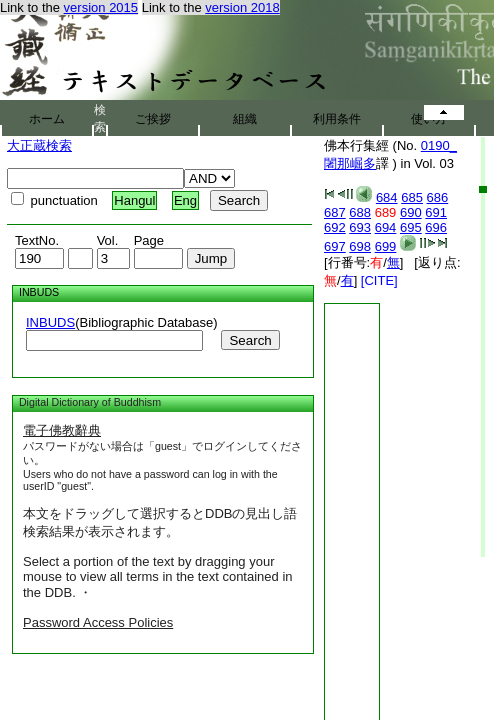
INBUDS (50, 322)
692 (335, 227)
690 (411, 212)
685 (412, 197)
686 (438, 197)
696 (436, 227)
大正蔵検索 (39, 145)
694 (386, 227)
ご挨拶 (153, 119)
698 (360, 246)
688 (360, 212)
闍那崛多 (350, 163)
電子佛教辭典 (62, 430)
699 (386, 246)
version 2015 (101, 7)
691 (436, 212)
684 (387, 197)
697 (335, 246)
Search (250, 340)
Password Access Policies (98, 622)
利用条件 (337, 119)
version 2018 (242, 7)
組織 (245, 119)
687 (335, 212)
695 (411, 227)
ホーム (47, 119)
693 (360, 227)
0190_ (439, 145)
